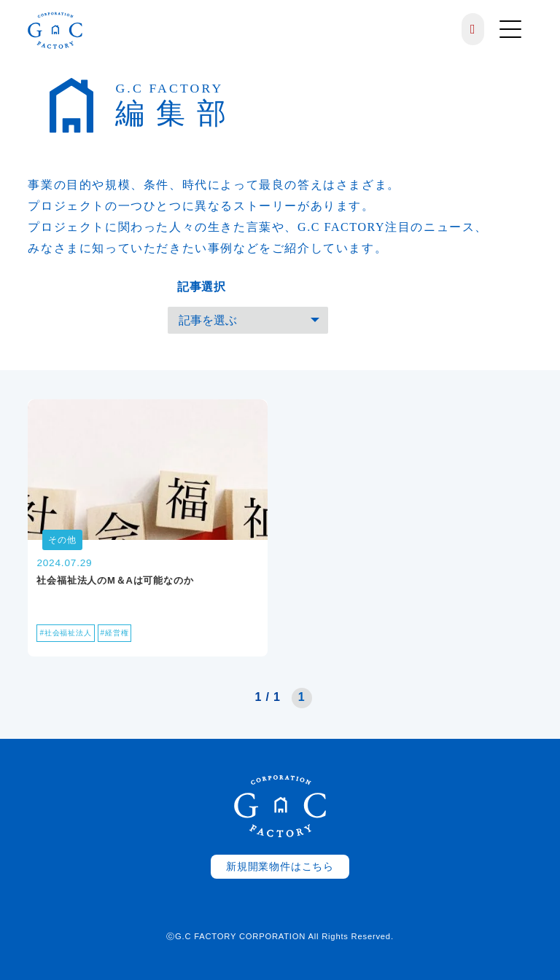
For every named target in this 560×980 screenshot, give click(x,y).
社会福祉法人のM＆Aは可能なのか (115, 580)
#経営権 (115, 633)
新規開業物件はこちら (280, 867)
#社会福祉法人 (65, 633)
